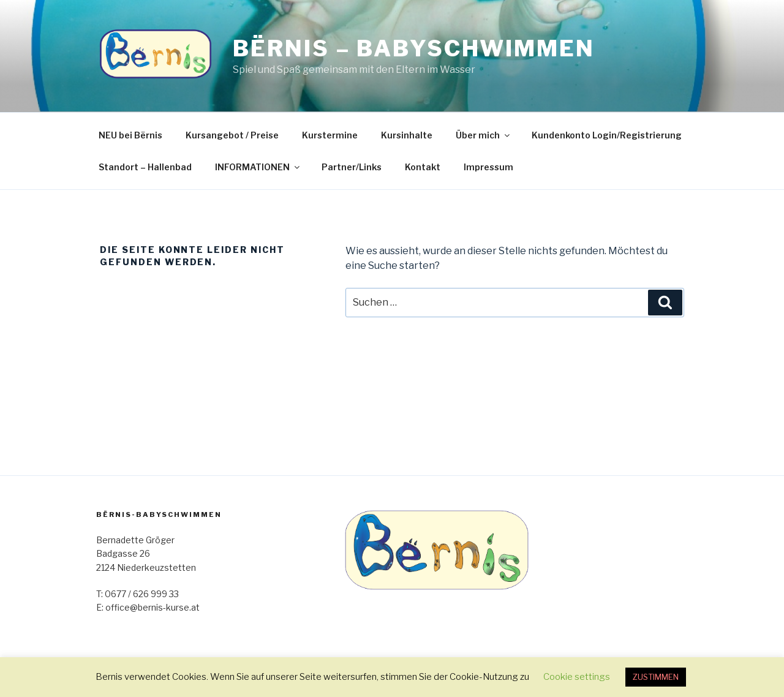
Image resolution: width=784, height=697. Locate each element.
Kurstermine (330, 135)
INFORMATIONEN (258, 167)
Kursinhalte (407, 135)
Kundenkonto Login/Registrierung (607, 135)
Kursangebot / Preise (232, 135)
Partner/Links (352, 167)
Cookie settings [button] (577, 677)
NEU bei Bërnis (130, 135)
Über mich (484, 135)
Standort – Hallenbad (145, 167)
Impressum (488, 167)
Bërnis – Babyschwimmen (413, 48)
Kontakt (423, 167)
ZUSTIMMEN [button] (656, 677)
